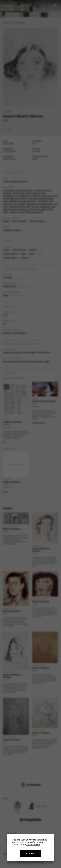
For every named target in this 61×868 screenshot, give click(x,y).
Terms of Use (33, 845)
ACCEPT (30, 854)
